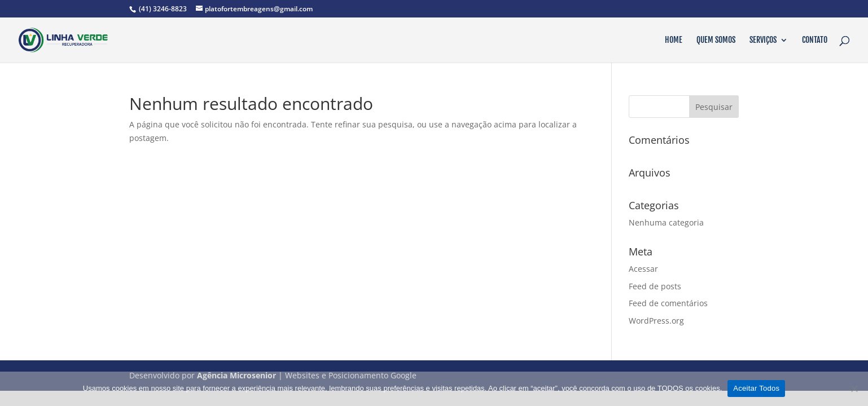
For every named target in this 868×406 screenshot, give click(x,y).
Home (674, 40)
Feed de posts (655, 286)
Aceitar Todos (756, 388)
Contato (815, 40)
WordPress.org (656, 321)
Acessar (643, 269)
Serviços (763, 40)
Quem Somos (716, 40)
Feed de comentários (668, 303)
